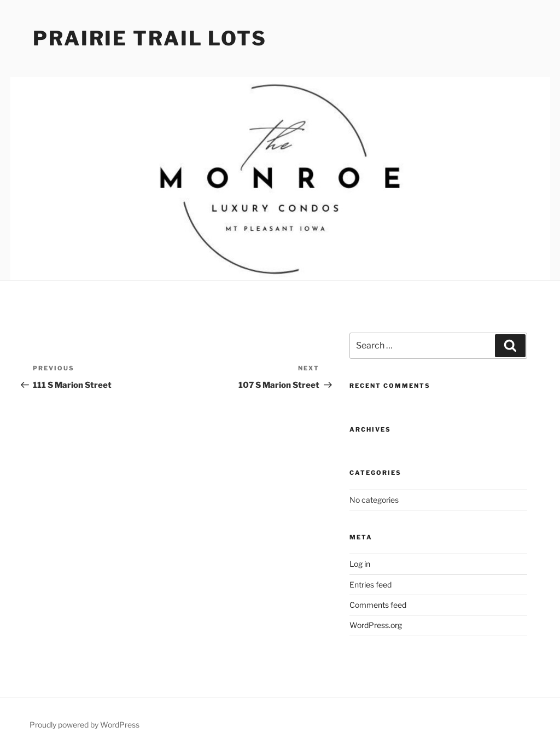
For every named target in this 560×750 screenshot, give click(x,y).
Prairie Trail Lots (150, 38)
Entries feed (371, 585)
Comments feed (378, 605)
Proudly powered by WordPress (84, 725)
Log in (360, 564)
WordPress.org (376, 625)
